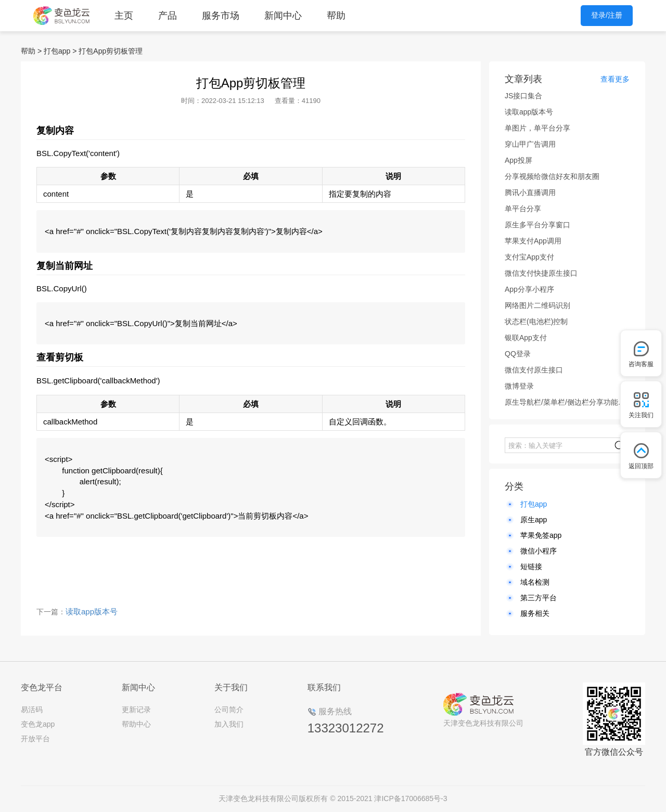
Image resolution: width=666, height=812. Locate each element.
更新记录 (136, 710)
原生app (534, 520)
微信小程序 (539, 551)
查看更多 (615, 79)
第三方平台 (539, 598)
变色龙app (38, 724)
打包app (57, 51)
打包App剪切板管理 (111, 51)
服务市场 (221, 16)
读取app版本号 (92, 611)
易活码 (32, 710)
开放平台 (35, 739)
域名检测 (535, 582)
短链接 (531, 566)
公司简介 (229, 710)
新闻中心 (283, 16)
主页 (124, 16)
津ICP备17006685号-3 (411, 798)
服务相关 (535, 613)
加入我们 (229, 724)
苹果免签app (541, 535)
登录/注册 (607, 15)
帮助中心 (136, 724)
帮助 (336, 16)
